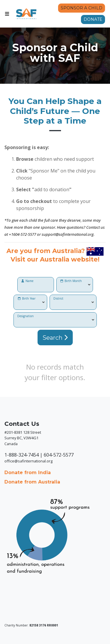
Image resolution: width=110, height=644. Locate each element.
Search (55, 338)
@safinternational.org (75, 234)
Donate (93, 19)
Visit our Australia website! (55, 259)
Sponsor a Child (82, 8)
